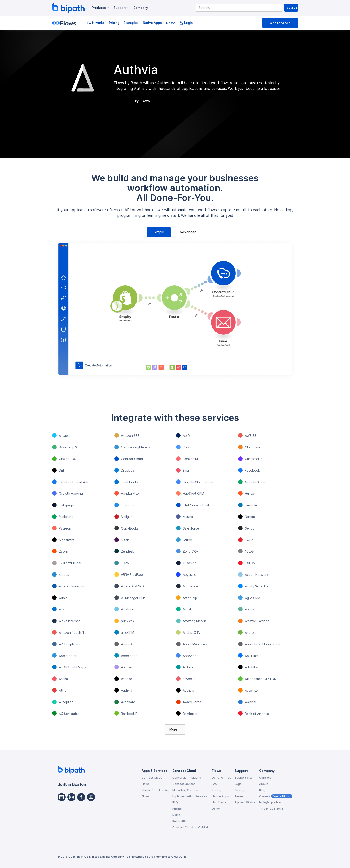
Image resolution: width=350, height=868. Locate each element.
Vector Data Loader (155, 790)
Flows (146, 784)
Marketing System (185, 790)
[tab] (159, 232)
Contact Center (184, 784)
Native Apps (152, 23)
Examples (131, 23)
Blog (262, 790)
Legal (238, 784)
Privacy (240, 790)
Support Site (244, 777)
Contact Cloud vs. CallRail (190, 827)
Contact (265, 777)
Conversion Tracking (187, 777)
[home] (68, 8)
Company (141, 8)
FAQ (175, 802)
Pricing (114, 23)
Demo (171, 23)
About (264, 784)
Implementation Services (190, 796)
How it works (95, 23)
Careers (276, 796)
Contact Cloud (152, 777)
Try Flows (142, 101)
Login (188, 23)
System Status (245, 802)
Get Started (280, 23)
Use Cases (219, 802)
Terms (239, 796)
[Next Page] (175, 730)
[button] (101, 8)
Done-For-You (222, 777)
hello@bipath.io (270, 802)
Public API (179, 821)
